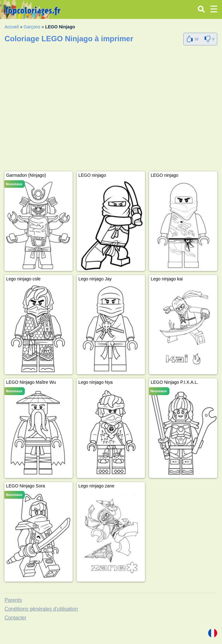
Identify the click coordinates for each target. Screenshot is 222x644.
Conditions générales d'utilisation (41, 609)
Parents (13, 600)
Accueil (11, 27)
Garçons (32, 27)
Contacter (15, 618)
